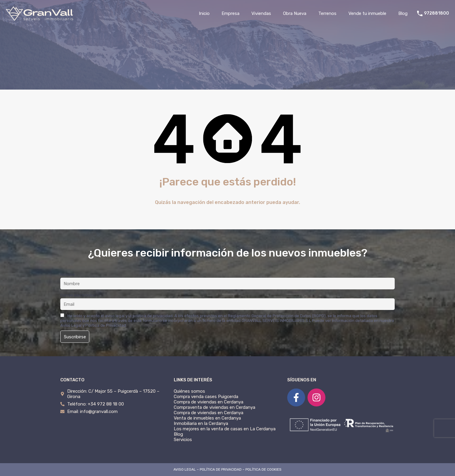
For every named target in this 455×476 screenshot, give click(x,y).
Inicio (204, 13)
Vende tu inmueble (367, 13)
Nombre (68, 274)
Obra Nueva (295, 13)
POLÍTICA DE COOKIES (263, 469)
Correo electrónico (78, 295)
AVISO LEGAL (185, 469)
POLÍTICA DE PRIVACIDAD (221, 469)
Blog (403, 13)
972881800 (436, 13)
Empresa (230, 13)
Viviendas (261, 13)
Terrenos (327, 13)
